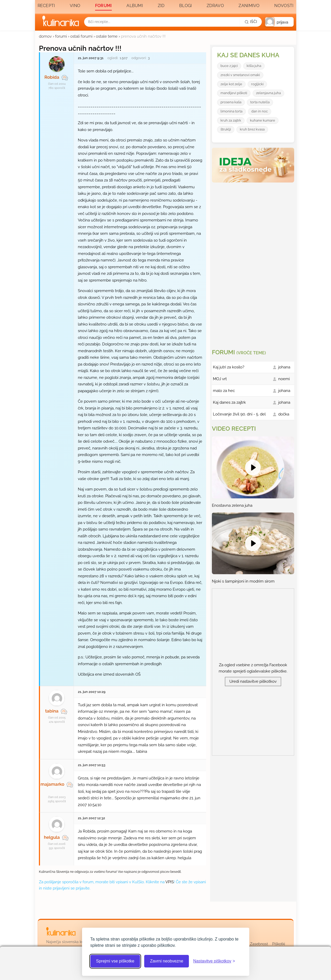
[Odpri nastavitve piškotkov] (214, 961)
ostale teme (107, 36)
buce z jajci (229, 66)
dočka (284, 414)
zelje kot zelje (231, 84)
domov (45, 36)
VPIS (170, 882)
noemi (284, 379)
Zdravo (215, 6)
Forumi (103, 6)
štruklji (226, 129)
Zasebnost (259, 944)
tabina (52, 711)
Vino (75, 6)
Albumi (135, 6)
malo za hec (224, 391)
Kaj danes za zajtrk (229, 402)
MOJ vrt (220, 379)
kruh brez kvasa (252, 129)
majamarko (52, 784)
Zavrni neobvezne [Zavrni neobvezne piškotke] (167, 961)
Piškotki (279, 944)
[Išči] (251, 22)
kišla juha (254, 66)
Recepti (46, 6)
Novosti (284, 6)
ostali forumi (81, 36)
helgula (52, 837)
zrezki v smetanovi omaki (240, 75)
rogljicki (257, 84)
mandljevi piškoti (234, 93)
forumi (61, 36)
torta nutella (260, 102)
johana (284, 367)
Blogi (186, 6)
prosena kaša (231, 102)
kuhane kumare (263, 120)
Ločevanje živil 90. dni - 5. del (239, 414)
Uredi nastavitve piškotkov (253, 681)
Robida (52, 77)
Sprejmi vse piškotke (115, 961)
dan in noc (260, 111)
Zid (161, 6)
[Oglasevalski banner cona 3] (254, 264)
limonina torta (231, 111)
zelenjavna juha (268, 93)
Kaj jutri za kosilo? (229, 367)
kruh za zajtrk (231, 120)
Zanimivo (249, 6)
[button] (279, 22)
